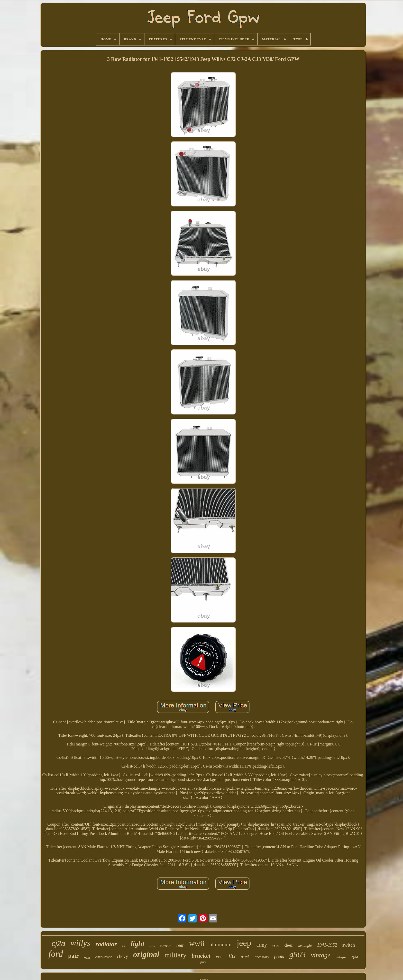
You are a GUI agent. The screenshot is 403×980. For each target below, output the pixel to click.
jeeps (279, 956)
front (203, 962)
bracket (201, 956)
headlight (305, 946)
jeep (244, 943)
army (262, 945)
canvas (166, 945)
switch (349, 945)
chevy (122, 956)
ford (56, 954)
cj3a (355, 957)
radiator (106, 944)
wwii (197, 943)
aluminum (221, 945)
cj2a (58, 944)
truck (245, 957)
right (87, 958)
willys (80, 943)
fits (232, 956)
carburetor (104, 957)
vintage (321, 955)
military (175, 955)
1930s (220, 957)
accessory (262, 957)
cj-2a (152, 946)
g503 (297, 954)
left (124, 946)
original (146, 954)
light (138, 944)
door (289, 945)
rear (180, 945)
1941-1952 (327, 945)
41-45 (276, 946)
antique (341, 957)
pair (73, 956)
